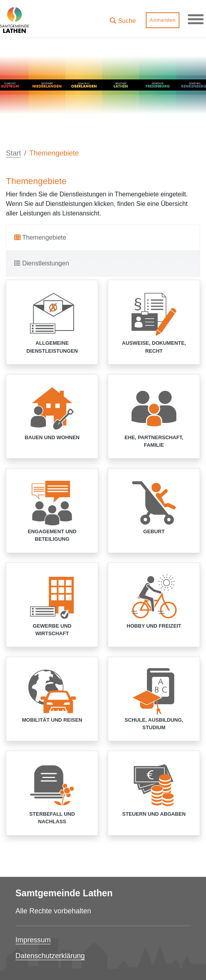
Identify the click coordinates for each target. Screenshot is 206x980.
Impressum (33, 940)
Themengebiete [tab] (40, 237)
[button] (123, 18)
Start (13, 153)
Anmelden (163, 20)
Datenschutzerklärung (50, 956)
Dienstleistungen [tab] (42, 263)
